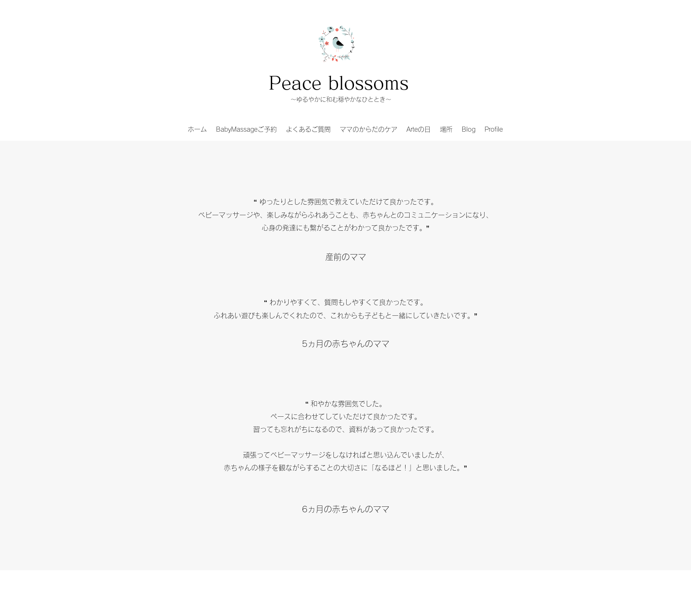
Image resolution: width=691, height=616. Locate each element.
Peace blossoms (339, 83)
